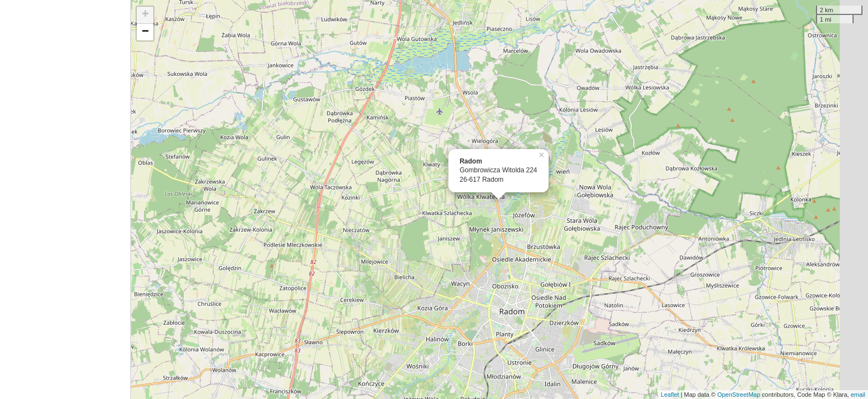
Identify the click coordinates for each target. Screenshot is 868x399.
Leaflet (670, 395)
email (858, 395)
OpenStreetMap (739, 395)
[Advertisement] (65, 199)
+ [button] (145, 15)
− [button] (145, 32)
